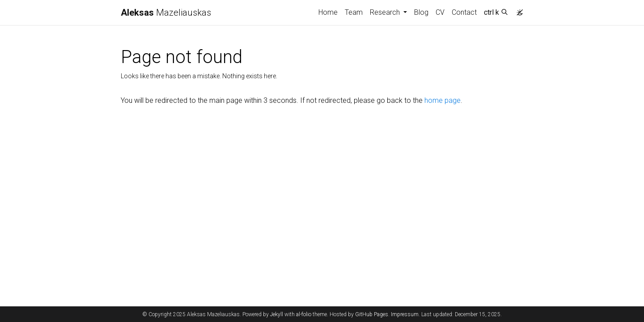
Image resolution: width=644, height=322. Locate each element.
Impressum (405, 314)
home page (443, 100)
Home (328, 12)
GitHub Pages (372, 314)
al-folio (304, 314)
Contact (464, 12)
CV (440, 12)
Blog (421, 12)
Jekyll (277, 314)
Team (354, 12)
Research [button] (386, 12)
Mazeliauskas (166, 13)
